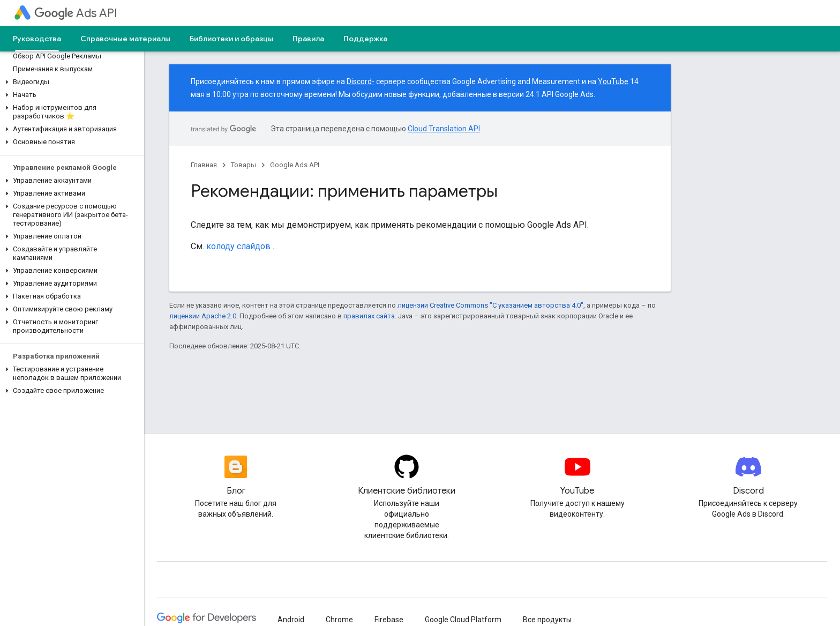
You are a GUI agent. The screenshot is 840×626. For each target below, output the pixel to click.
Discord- (361, 81)
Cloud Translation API (444, 129)
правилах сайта (369, 316)
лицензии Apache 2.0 (203, 316)
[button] (70, 82)
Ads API (76, 13)
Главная (204, 165)
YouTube (613, 81)
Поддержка (365, 39)
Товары (243, 165)
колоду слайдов (238, 246)
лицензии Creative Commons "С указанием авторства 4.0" (490, 305)
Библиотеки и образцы (231, 39)
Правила (308, 39)
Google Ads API (295, 165)
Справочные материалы (125, 39)
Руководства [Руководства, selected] (37, 39)
